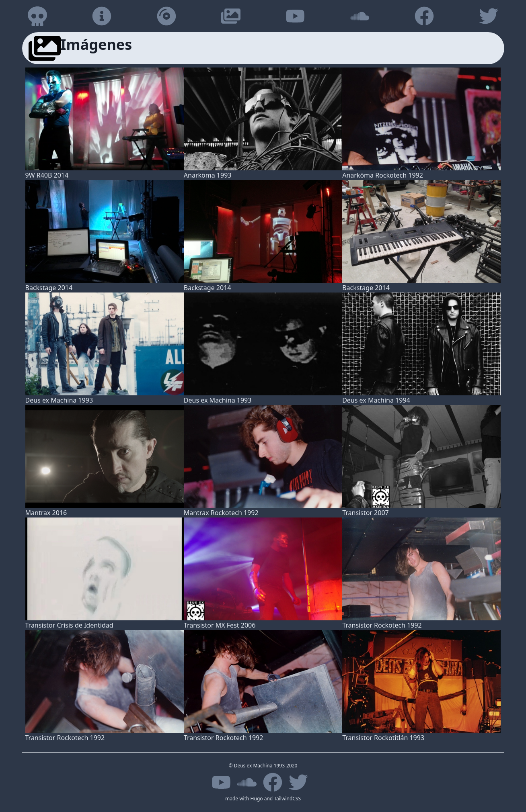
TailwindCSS (287, 799)
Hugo (257, 799)
